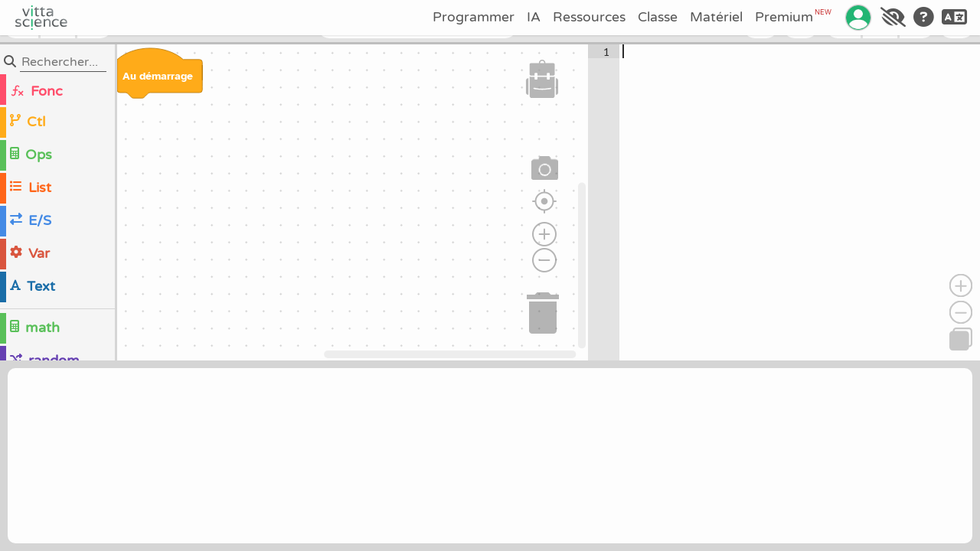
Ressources (589, 17)
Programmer (474, 17)
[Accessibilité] (893, 18)
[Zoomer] (961, 285)
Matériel (716, 17)
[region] (294, 202)
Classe (658, 17)
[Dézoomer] (961, 312)
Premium (793, 17)
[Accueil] (41, 18)
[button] (542, 79)
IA (534, 17)
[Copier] (961, 339)
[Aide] (924, 18)
